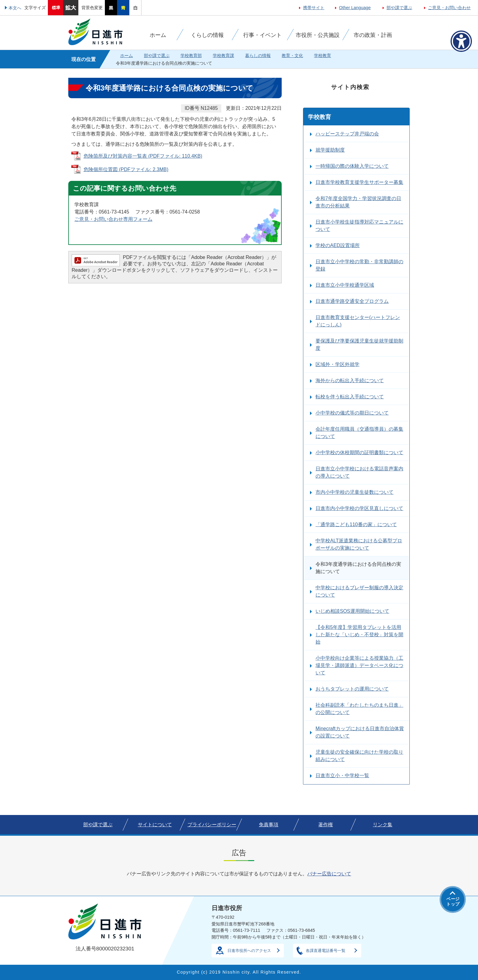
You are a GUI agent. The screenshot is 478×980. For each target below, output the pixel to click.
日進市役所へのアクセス (249, 951)
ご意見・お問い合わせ (449, 8)
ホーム (127, 56)
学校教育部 (191, 56)
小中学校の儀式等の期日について (352, 413)
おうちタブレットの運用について (352, 689)
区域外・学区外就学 (337, 364)
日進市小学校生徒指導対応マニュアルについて (359, 226)
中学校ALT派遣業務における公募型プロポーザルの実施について (359, 544)
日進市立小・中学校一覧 (342, 775)
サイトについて (155, 825)
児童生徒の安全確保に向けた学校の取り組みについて (359, 756)
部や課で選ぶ (399, 8)
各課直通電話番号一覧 (326, 951)
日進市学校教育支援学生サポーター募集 (359, 182)
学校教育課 (223, 56)
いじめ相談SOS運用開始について (352, 611)
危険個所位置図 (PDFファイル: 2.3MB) (126, 169)
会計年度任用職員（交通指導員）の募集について (359, 433)
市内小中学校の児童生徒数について (355, 492)
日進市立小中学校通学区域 (345, 285)
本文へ (15, 8)
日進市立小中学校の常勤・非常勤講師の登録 (359, 265)
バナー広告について (329, 874)
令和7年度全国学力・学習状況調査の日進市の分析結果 (358, 202)
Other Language (355, 8)
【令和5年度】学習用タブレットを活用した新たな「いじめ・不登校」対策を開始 (359, 635)
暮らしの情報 (258, 56)
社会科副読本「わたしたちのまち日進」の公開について (359, 709)
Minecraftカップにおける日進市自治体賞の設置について (360, 732)
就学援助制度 (330, 150)
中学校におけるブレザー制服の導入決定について (359, 591)
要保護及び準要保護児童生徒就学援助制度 (359, 345)
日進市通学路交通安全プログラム (352, 301)
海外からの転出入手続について (350, 381)
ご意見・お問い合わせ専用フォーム (113, 219)
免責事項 (269, 825)
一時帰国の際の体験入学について (352, 166)
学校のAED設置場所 (338, 245)
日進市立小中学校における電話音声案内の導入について (359, 472)
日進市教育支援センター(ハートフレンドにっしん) (358, 321)
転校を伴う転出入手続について (350, 397)
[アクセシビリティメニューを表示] (461, 41)
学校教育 (323, 56)
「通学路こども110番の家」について (356, 524)
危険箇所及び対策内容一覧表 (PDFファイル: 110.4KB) (143, 156)
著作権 (326, 825)
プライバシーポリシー (212, 825)
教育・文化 (292, 56)
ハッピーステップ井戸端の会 (347, 134)
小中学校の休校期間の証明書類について (359, 452)
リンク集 (383, 825)
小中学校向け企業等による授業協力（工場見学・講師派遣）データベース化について (359, 665)
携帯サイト (314, 8)
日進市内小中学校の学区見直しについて (359, 508)
